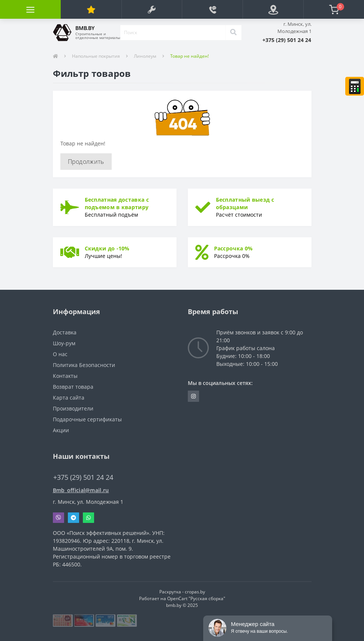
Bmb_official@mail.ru (81, 490)
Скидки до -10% (107, 248)
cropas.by (195, 592)
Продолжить (86, 162)
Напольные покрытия (96, 56)
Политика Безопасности (84, 365)
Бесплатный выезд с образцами (245, 203)
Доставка (65, 332)
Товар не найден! (189, 56)
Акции (61, 430)
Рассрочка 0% (234, 248)
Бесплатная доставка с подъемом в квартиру (117, 203)
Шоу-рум (64, 343)
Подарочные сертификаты (87, 419)
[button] (287, 40)
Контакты (65, 376)
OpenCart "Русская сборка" (196, 598)
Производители (73, 408)
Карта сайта (69, 398)
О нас (60, 354)
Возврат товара (73, 387)
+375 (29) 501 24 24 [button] (83, 477)
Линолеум (145, 56)
